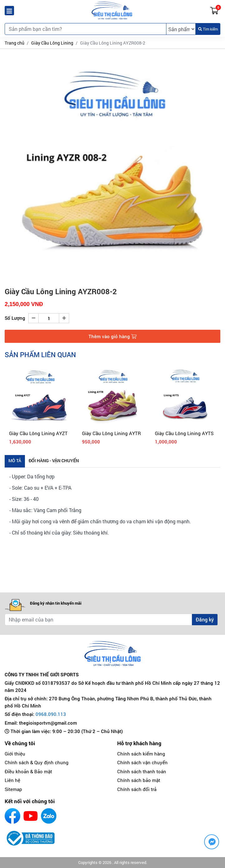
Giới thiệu (15, 754)
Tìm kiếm (208, 29)
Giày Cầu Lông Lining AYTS (184, 433)
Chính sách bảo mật (139, 780)
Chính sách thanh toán (142, 771)
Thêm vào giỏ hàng (113, 336)
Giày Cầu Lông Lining (52, 43)
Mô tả (15, 460)
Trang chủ (14, 43)
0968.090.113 (51, 714)
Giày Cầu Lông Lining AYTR (111, 433)
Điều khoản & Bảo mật (28, 771)
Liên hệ (12, 780)
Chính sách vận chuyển (142, 762)
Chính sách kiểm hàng (141, 754)
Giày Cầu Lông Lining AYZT (38, 433)
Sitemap (13, 789)
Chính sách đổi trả (137, 789)
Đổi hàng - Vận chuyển (54, 460)
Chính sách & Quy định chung (37, 762)
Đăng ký (205, 619)
